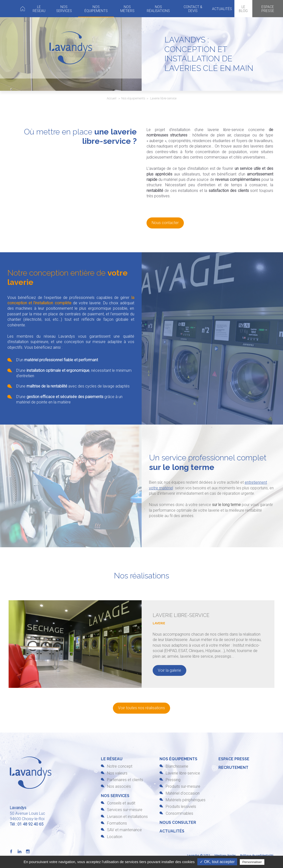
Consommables (179, 813)
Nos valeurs (117, 773)
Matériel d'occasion (183, 793)
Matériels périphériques (186, 800)
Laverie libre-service (183, 773)
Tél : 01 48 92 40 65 (27, 824)
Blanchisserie (177, 766)
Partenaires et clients (125, 780)
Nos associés (119, 786)
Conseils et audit (121, 803)
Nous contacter (165, 223)
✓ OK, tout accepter (217, 862)
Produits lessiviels (181, 807)
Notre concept (120, 766)
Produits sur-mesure (183, 786)
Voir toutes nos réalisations (141, 708)
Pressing (173, 780)
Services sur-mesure (125, 810)
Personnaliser (252, 862)
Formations (117, 823)
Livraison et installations (127, 817)
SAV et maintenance (124, 830)
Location (115, 837)
